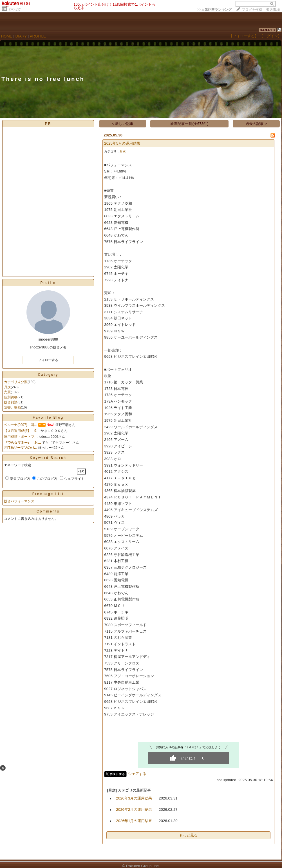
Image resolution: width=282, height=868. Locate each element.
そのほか (15, 9)
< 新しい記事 (123, 124)
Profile (48, 283)
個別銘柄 (11, 397)
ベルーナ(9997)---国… (21, 425)
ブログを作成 (252, 10)
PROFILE (38, 36)
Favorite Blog (48, 418)
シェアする (137, 774)
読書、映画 (12, 407)
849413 (268, 30)
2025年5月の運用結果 (122, 143)
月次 (7, 387)
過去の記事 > (256, 124)
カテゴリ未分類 (16, 382)
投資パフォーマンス (19, 501)
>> (214, 10)
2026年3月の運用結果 (134, 798)
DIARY (21, 36)
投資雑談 (11, 402)
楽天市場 (273, 10)
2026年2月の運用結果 (134, 810)
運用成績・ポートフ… (21, 437)
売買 (7, 392)
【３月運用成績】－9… (22, 431)
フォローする (48, 360)
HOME (7, 36)
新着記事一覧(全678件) (189, 124)
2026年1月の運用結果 (134, 821)
